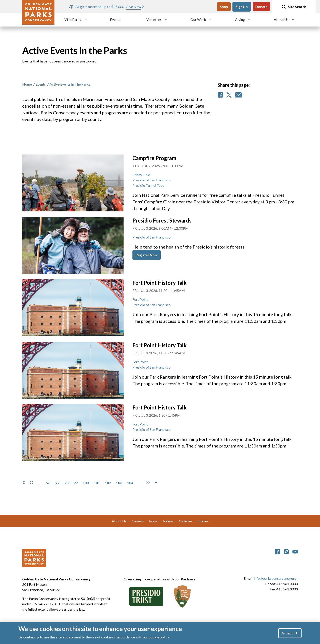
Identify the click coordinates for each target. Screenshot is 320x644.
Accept (287, 633)
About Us (281, 19)
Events (115, 19)
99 (76, 483)
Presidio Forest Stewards (162, 220)
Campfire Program (154, 158)
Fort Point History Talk (160, 283)
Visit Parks (73, 19)
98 (66, 483)
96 (48, 483)
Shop (224, 7)
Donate (261, 7)
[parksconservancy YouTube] (295, 551)
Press (153, 521)
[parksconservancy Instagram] (286, 551)
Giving (240, 19)
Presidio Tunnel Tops (148, 185)
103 (119, 483)
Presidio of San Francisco (152, 180)
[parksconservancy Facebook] (277, 551)
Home (27, 84)
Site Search (294, 7)
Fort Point (140, 299)
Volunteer (154, 19)
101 (97, 483)
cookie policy (159, 637)
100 (86, 483)
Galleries (186, 521)
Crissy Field (141, 175)
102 (108, 483)
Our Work (198, 19)
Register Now (147, 255)
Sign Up (242, 7)
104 (130, 483)
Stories (203, 521)
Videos (168, 521)
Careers (138, 521)
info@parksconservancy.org (275, 578)
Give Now (133, 7)
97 (57, 483)
